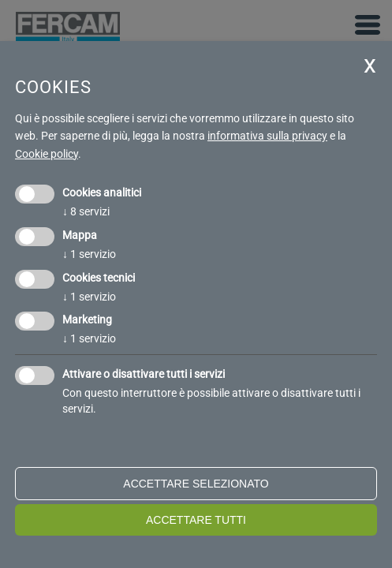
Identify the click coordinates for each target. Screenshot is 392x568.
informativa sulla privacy (267, 136)
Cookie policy (47, 154)
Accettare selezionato (196, 484)
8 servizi (86, 211)
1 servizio (89, 254)
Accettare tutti (196, 520)
